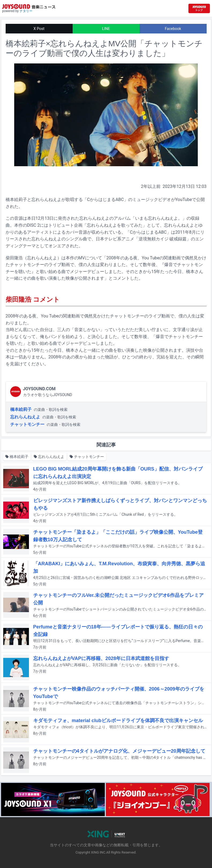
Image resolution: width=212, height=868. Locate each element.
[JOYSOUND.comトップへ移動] (199, 8)
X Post (39, 29)
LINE (106, 29)
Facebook (173, 29)
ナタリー (26, 11)
